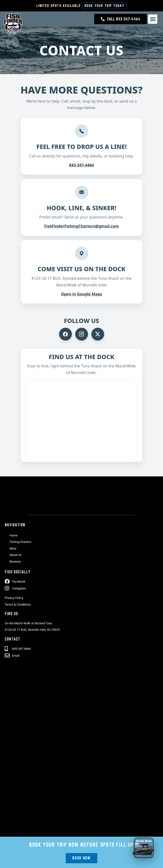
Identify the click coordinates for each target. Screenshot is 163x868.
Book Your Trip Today (104, 6)
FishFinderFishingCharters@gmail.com (81, 226)
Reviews (15, 562)
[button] (153, 19)
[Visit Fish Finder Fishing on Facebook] (65, 334)
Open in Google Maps (82, 294)
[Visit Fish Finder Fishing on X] (98, 334)
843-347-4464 (81, 165)
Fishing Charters (20, 542)
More (13, 548)
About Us (16, 555)
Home (14, 535)
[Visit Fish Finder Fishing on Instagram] (82, 334)
